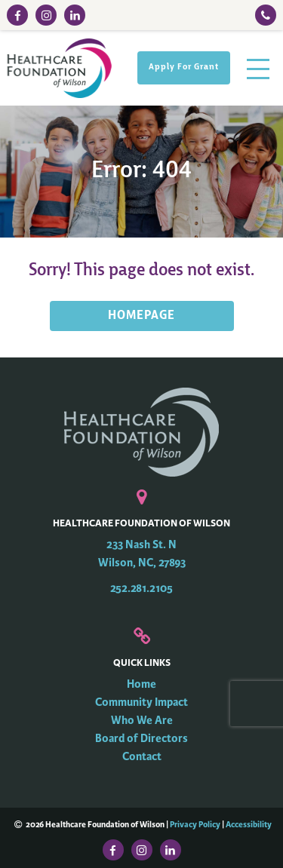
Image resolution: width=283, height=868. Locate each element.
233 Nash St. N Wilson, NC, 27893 (142, 554)
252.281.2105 (141, 589)
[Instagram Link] (46, 15)
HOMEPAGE (141, 316)
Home (141, 684)
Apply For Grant (184, 67)
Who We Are (142, 721)
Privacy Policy (195, 824)
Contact (142, 757)
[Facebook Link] (17, 15)
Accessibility (249, 824)
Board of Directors (141, 739)
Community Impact (141, 702)
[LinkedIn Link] (75, 15)
